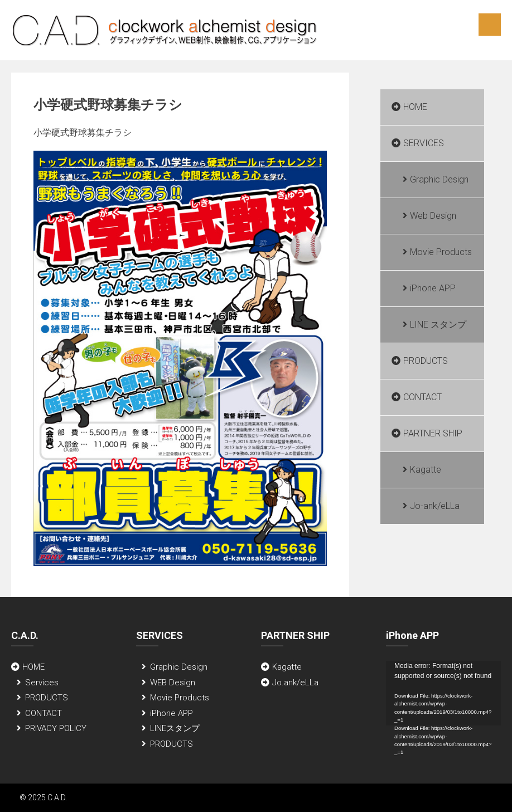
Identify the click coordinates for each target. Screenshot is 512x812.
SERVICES (418, 143)
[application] (443, 693)
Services (35, 683)
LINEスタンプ (168, 728)
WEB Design (166, 683)
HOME (409, 107)
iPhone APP (424, 288)
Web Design (424, 216)
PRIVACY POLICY (49, 728)
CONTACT (417, 397)
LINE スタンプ (429, 325)
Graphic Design (430, 179)
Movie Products (432, 252)
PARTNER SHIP (427, 433)
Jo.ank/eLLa (290, 683)
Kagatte (416, 470)
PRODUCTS (420, 361)
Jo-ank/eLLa (426, 506)
